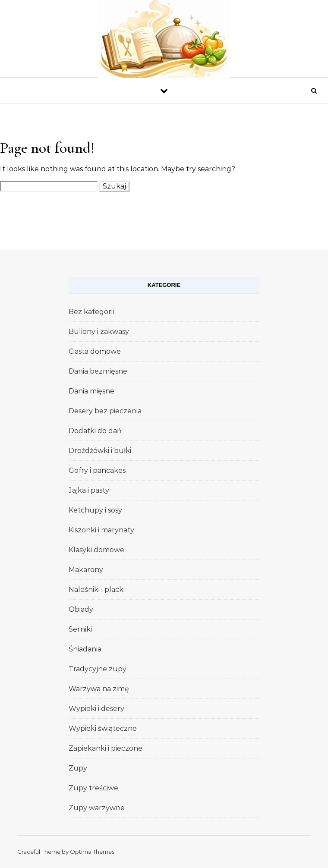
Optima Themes (92, 852)
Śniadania (85, 649)
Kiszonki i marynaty (101, 530)
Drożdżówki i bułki (100, 451)
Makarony (86, 570)
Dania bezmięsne (98, 371)
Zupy (78, 768)
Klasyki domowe (96, 550)
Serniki (80, 629)
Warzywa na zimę (99, 689)
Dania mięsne (91, 391)
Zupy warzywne (97, 808)
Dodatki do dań (95, 431)
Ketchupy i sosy (95, 510)
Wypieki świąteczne (103, 728)
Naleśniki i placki (97, 590)
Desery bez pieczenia (105, 411)
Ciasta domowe (95, 351)
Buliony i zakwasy (99, 332)
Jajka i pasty (89, 490)
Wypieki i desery (96, 709)
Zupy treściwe (93, 788)
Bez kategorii (91, 312)
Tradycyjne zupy (98, 669)
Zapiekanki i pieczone (106, 748)
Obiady (81, 609)
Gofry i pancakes (97, 470)
